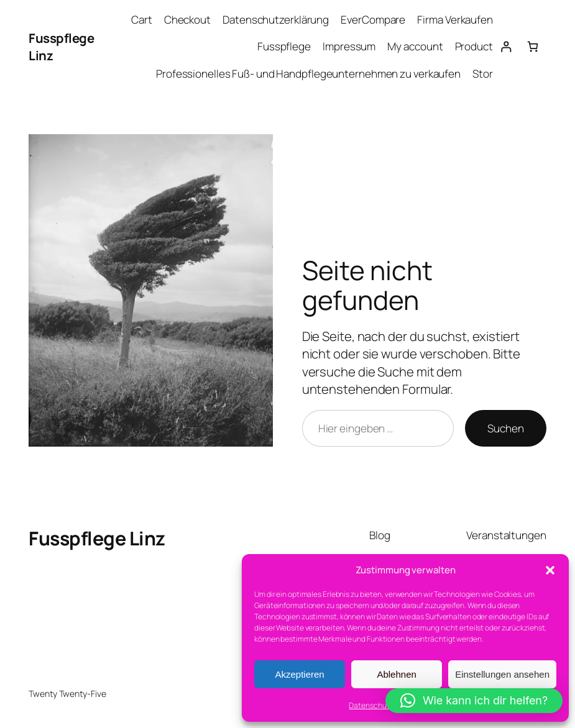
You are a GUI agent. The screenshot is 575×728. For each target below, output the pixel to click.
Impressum (349, 46)
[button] (550, 570)
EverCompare (373, 20)
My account (415, 46)
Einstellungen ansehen (502, 674)
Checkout (187, 20)
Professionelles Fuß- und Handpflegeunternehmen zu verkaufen (308, 74)
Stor (483, 74)
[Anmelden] (506, 47)
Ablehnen (396, 674)
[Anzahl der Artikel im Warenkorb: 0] (533, 47)
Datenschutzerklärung (276, 20)
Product (474, 46)
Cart (142, 20)
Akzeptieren (299, 674)
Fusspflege (284, 46)
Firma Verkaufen (455, 20)
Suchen (505, 428)
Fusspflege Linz (97, 538)
